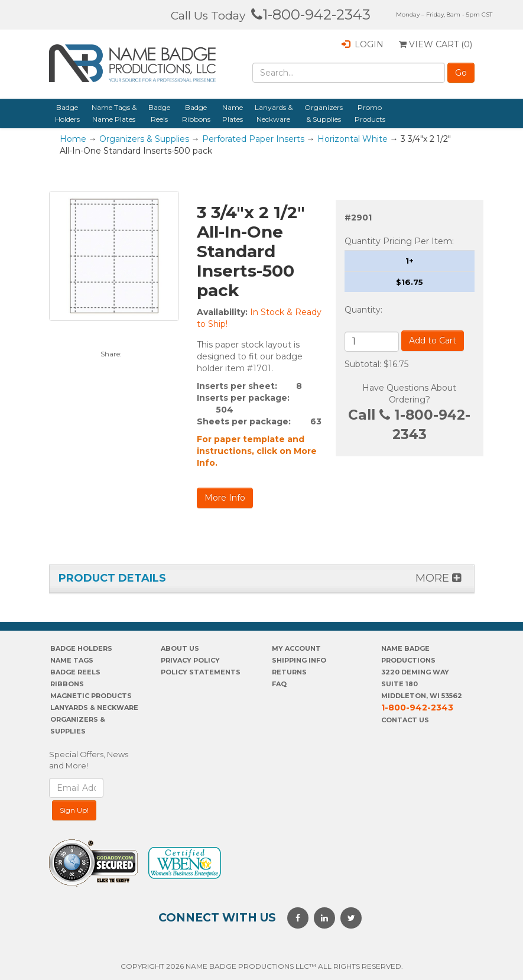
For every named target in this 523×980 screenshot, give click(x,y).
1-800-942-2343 (311, 14)
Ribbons (67, 684)
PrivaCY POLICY (190, 660)
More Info (225, 498)
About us (180, 648)
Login (363, 44)
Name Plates (233, 113)
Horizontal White (353, 139)
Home (73, 139)
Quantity (363, 310)
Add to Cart (433, 340)
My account (296, 648)
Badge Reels (159, 113)
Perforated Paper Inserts (253, 139)
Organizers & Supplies (324, 113)
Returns (289, 672)
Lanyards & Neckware (274, 113)
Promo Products (370, 113)
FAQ (279, 684)
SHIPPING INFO (299, 660)
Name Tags (72, 660)
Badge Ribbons (196, 113)
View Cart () (436, 44)
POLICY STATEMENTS (201, 672)
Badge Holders (67, 113)
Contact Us (405, 720)
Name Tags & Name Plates (114, 113)
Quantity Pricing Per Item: (399, 241)
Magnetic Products (91, 696)
